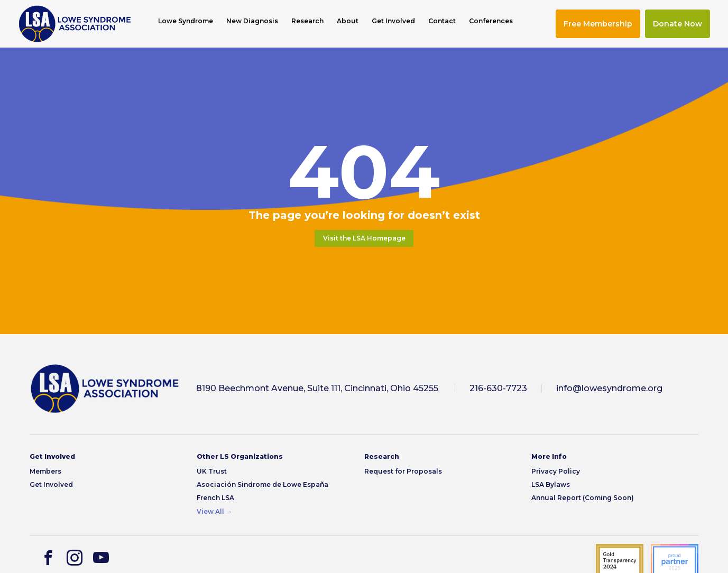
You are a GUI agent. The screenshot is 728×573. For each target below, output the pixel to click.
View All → (214, 511)
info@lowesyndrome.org (609, 388)
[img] (75, 24)
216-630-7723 (498, 388)
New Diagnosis (252, 21)
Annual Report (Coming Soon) (583, 498)
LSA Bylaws (551, 484)
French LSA (215, 498)
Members (45, 471)
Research (307, 21)
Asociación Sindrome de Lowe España (262, 484)
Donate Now (678, 24)
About (348, 21)
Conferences (491, 21)
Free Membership (598, 24)
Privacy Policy (556, 471)
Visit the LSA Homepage (364, 238)
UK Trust (212, 471)
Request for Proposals (403, 471)
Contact (442, 21)
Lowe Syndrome (186, 21)
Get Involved (393, 21)
